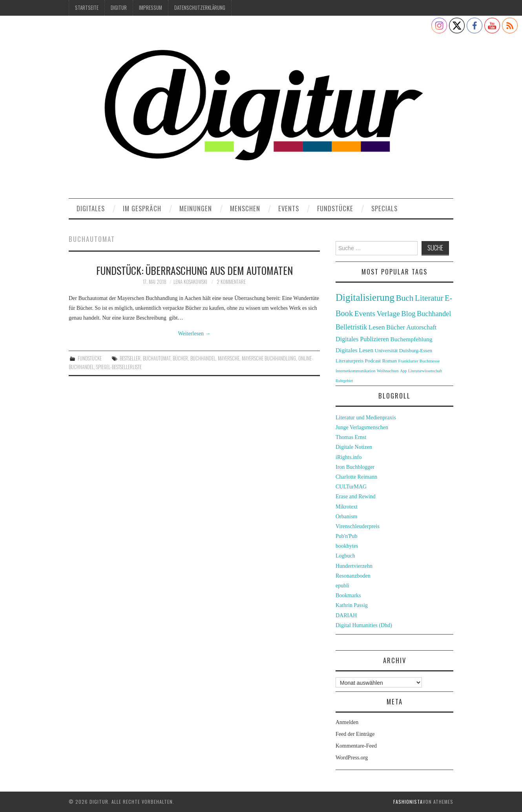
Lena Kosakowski (190, 282)
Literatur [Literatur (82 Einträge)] (429, 298)
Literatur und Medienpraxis (366, 418)
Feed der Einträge (355, 734)
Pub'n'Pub (347, 536)
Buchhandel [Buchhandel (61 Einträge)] (434, 314)
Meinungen (196, 208)
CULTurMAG (351, 487)
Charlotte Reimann (356, 477)
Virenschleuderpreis (358, 526)
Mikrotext (347, 507)
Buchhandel (203, 358)
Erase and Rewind (356, 497)
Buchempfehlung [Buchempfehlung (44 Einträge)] (411, 339)
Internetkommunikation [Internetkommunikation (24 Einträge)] (356, 371)
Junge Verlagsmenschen (362, 427)
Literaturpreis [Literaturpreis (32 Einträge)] (350, 361)
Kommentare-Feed (356, 746)
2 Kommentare (231, 282)
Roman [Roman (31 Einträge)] (390, 361)
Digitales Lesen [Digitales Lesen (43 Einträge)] (354, 350)
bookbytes (347, 546)
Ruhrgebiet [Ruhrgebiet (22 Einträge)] (344, 381)
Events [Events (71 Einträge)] (365, 314)
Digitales (91, 208)
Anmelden (347, 722)
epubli (342, 586)
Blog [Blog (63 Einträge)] (408, 314)
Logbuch (345, 556)
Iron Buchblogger (355, 467)
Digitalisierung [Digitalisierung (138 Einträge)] (365, 297)
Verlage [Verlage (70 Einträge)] (388, 314)
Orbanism (346, 517)
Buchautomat (157, 358)
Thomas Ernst (351, 437)
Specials (384, 208)
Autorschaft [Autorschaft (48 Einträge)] (421, 327)
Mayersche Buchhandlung (269, 358)
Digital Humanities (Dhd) (364, 625)
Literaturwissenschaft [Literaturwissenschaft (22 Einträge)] (425, 371)
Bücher (180, 358)
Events (289, 208)
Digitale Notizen (354, 447)
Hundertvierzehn (354, 566)
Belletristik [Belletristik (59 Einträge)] (351, 327)
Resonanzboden (353, 576)
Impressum (151, 8)
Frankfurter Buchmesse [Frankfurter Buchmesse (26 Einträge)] (419, 361)
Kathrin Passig (352, 605)
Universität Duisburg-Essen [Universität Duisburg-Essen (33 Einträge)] (404, 350)
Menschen (245, 208)
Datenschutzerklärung (200, 8)
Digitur (119, 8)
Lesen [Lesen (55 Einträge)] (377, 327)
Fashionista (408, 802)
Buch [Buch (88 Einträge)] (404, 298)
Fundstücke (335, 208)
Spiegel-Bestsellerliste (119, 367)
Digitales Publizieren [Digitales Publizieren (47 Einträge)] (362, 339)
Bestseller (130, 358)
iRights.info (349, 457)
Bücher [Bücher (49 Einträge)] (396, 327)
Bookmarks (348, 595)
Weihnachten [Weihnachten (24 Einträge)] (388, 371)
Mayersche (229, 358)
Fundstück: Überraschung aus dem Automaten (194, 270)
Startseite (87, 8)
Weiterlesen (194, 334)
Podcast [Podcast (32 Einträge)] (373, 361)
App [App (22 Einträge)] (403, 371)
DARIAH (346, 615)
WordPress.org (352, 758)
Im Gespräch (142, 208)
